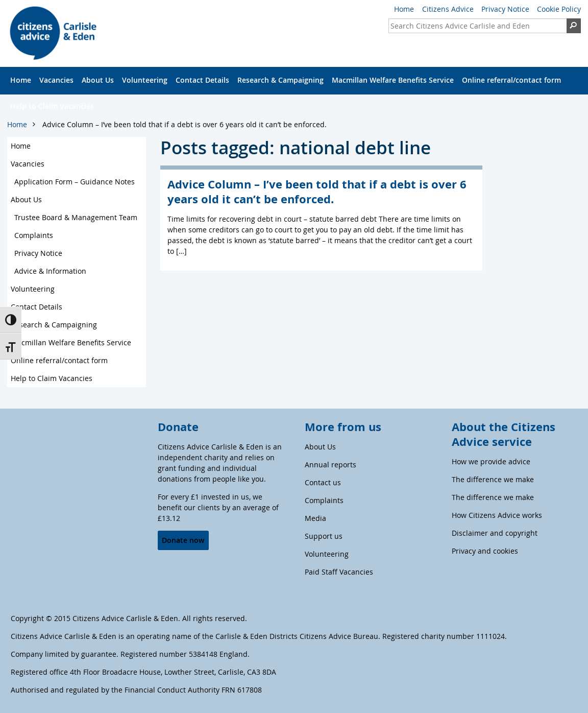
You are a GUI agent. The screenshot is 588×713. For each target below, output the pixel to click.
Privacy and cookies (485, 551)
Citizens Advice (448, 9)
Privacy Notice (505, 9)
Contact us (323, 482)
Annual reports (330, 465)
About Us (98, 80)
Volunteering (145, 80)
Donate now (183, 540)
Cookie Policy (559, 9)
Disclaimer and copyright (495, 533)
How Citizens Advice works (497, 515)
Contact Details (202, 80)
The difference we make (493, 479)
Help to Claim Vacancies (52, 106)
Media (315, 518)
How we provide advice (491, 461)
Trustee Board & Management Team (76, 217)
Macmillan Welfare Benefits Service (393, 80)
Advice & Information (50, 271)
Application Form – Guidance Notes (75, 182)
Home (404, 9)
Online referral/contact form (511, 80)
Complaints (34, 235)
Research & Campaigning (280, 80)
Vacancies (56, 80)
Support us (324, 536)
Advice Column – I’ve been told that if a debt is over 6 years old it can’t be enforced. (185, 124)
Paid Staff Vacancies (339, 572)
